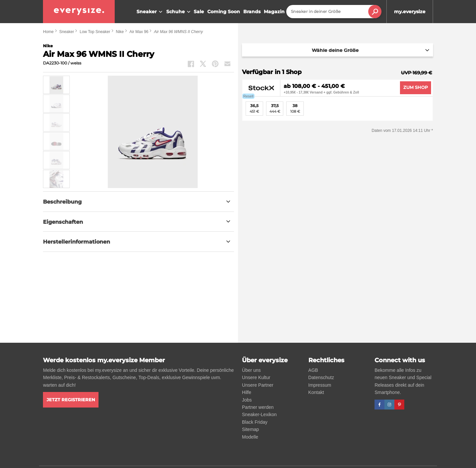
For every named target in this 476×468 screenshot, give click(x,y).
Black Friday (255, 422)
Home (48, 32)
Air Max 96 (139, 32)
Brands (252, 12)
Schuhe (179, 12)
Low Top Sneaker (95, 32)
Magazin (274, 12)
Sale (199, 12)
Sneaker (150, 12)
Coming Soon (224, 12)
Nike (120, 32)
